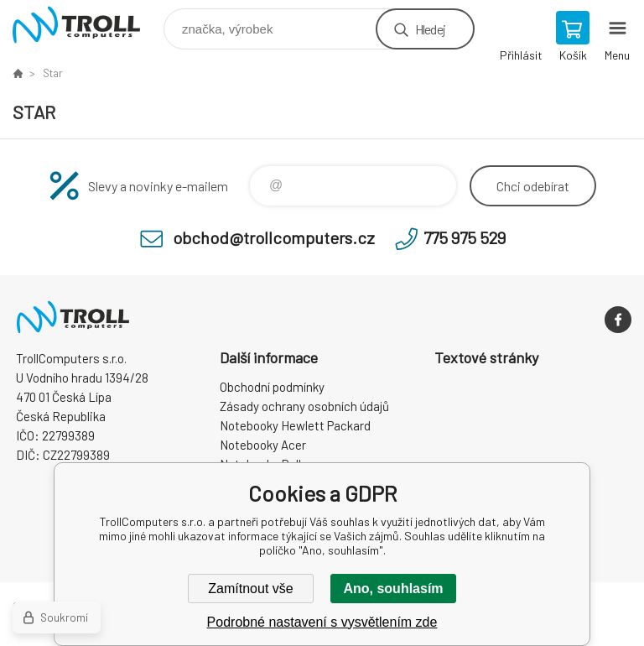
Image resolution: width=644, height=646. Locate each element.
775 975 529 (465, 237)
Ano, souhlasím (393, 589)
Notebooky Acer (263, 445)
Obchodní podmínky (272, 387)
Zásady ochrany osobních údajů (304, 406)
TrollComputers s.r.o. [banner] (87, 25)
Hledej (430, 29)
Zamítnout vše (250, 589)
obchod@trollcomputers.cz (274, 237)
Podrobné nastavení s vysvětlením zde (322, 622)
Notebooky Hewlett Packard (295, 425)
